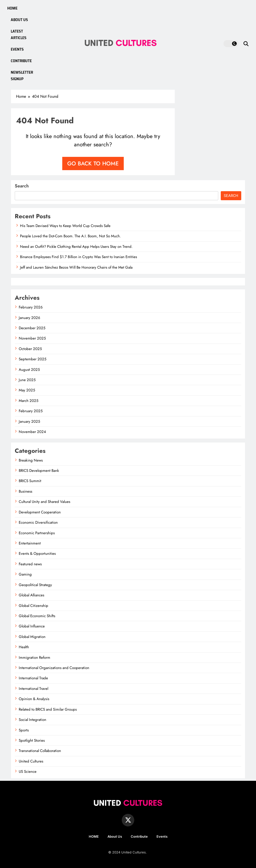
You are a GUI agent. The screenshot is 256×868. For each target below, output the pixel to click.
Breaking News (31, 460)
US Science (28, 772)
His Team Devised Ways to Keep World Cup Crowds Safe (65, 226)
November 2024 (32, 432)
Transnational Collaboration (40, 751)
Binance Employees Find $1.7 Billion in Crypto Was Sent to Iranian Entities (78, 257)
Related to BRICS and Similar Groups (48, 709)
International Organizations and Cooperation (54, 668)
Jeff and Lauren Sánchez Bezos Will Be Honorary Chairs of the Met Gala (76, 267)
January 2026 (29, 318)
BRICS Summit (30, 481)
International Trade (33, 678)
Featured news (30, 564)
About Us (115, 836)
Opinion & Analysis (34, 699)
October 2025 (30, 349)
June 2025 (27, 380)
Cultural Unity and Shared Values (44, 502)
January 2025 (29, 421)
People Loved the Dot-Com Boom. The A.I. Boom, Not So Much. (70, 236)
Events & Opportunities (37, 554)
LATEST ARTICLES (19, 34)
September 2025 (32, 359)
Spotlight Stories (32, 740)
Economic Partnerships (37, 533)
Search (22, 186)
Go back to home (93, 163)
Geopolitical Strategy (35, 585)
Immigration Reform (34, 658)
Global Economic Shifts (37, 616)
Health (24, 647)
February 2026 (31, 307)
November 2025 (32, 338)
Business (25, 491)
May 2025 (27, 390)
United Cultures (31, 761)
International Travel (33, 689)
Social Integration (32, 720)
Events (162, 836)
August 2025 (29, 370)
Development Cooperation (40, 512)
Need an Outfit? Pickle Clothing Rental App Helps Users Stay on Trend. (76, 247)
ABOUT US (20, 20)
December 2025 (32, 328)
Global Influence (32, 626)
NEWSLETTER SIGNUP (22, 76)
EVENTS (17, 49)
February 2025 (31, 411)
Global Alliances (31, 595)
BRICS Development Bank (39, 471)
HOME (12, 8)
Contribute (139, 836)
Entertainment (30, 543)
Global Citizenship (33, 606)
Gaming (25, 574)
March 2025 (28, 401)
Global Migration (32, 637)
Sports (24, 730)
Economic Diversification (38, 522)
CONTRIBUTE (21, 61)
